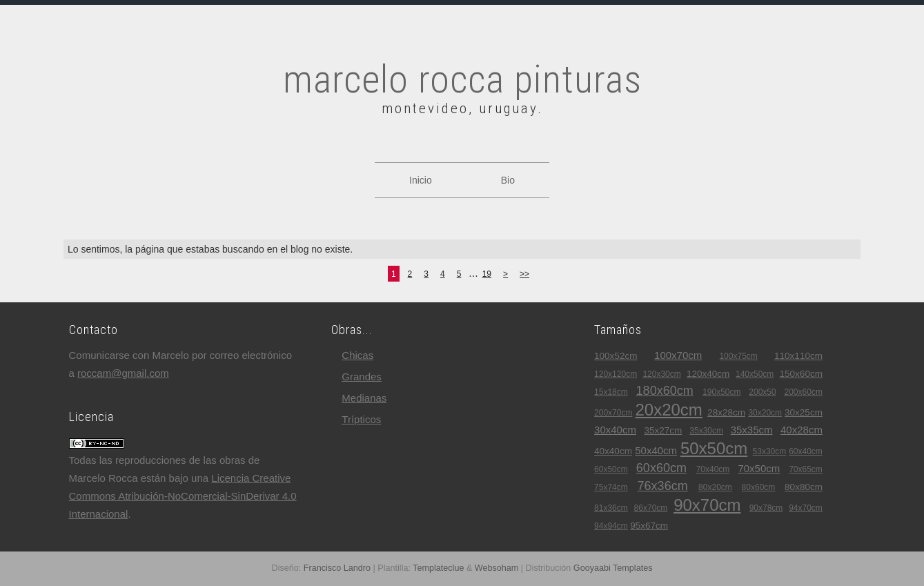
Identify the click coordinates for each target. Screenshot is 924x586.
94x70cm (806, 508)
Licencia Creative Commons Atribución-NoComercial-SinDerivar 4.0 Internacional (183, 496)
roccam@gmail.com (123, 373)
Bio (508, 180)
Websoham (497, 568)
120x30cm (661, 374)
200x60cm (804, 392)
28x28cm (726, 412)
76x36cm (663, 486)
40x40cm (613, 451)
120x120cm (616, 374)
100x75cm (738, 356)
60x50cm (611, 469)
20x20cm (668, 410)
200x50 (762, 392)
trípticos (361, 419)
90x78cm (766, 508)
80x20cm (715, 487)
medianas (364, 398)
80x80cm (804, 487)
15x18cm (611, 392)
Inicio (421, 180)
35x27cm (663, 430)
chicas (357, 355)
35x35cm (752, 430)
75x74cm (611, 487)
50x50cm (714, 448)
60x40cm (806, 451)
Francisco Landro (337, 568)
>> (524, 274)
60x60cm (661, 468)
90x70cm (707, 505)
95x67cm (649, 526)
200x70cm (613, 413)
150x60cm (801, 374)
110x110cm (798, 356)
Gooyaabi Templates (613, 568)
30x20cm (765, 413)
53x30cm (770, 451)
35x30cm (706, 431)
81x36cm (611, 508)
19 (487, 274)
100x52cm (616, 356)
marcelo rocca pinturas (462, 79)
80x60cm (759, 487)
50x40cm (656, 450)
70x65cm (806, 469)
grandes (362, 377)
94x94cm (611, 526)
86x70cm (651, 508)
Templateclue (438, 568)
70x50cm (759, 468)
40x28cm (802, 430)
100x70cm (678, 355)
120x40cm (708, 374)
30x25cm (804, 412)
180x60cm (665, 391)
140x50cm (755, 374)
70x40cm (713, 469)
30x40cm (615, 430)
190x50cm (721, 392)
